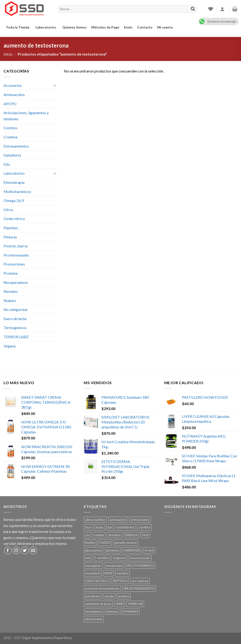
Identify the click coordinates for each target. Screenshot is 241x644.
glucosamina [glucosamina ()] (94, 550)
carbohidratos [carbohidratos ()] (125, 527)
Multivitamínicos (17, 191)
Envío (128, 27)
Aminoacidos (14, 95)
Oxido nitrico (14, 219)
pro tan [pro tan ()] (109, 596)
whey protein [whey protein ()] (94, 619)
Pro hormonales (16, 255)
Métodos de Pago (105, 27)
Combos (10, 128)
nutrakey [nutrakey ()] (123, 573)
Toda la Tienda (18, 27)
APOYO (10, 104)
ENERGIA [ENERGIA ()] (131, 535)
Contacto (145, 27)
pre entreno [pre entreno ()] (93, 596)
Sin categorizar (16, 309)
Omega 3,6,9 (14, 200)
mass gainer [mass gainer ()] (93, 566)
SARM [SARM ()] (120, 604)
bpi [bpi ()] (110, 527)
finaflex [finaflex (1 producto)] (90, 543)
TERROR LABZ (16, 337)
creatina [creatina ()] (99, 535)
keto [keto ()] (88, 558)
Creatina (10, 137)
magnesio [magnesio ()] (119, 558)
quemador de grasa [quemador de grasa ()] (98, 604)
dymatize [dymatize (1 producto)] (114, 535)
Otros (8, 210)
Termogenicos (15, 328)
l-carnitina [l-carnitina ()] (102, 558)
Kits (7, 164)
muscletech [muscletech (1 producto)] (93, 573)
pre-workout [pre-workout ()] (140, 581)
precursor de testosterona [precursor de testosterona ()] (102, 588)
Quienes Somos (74, 27)
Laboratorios (47, 27)
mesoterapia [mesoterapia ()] (114, 566)
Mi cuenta (165, 27)
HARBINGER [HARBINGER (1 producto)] (132, 550)
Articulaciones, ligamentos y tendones (26, 116)
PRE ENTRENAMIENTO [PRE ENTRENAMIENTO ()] (139, 588)
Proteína (10, 273)
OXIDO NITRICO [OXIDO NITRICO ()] (97, 581)
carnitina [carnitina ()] (145, 527)
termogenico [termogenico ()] (94, 612)
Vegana (10, 346)
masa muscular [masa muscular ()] (140, 558)
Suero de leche (15, 319)
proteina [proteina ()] (124, 596)
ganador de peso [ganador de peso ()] (126, 543)
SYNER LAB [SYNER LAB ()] (135, 604)
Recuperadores (16, 282)
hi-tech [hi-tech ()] (149, 550)
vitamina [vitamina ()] (112, 612)
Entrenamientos (16, 146)
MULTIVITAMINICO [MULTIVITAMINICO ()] (140, 566)
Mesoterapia (14, 182)
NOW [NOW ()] (108, 573)
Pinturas (10, 237)
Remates (11, 291)
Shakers (10, 300)
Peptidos (11, 228)
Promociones (14, 264)
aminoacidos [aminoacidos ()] (118, 520)
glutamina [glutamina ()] (113, 550)
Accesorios (13, 85)
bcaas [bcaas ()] (100, 527)
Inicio (8, 54)
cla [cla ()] (87, 535)
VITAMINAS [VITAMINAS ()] (130, 612)
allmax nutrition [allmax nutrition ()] (95, 520)
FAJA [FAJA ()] (145, 535)
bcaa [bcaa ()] (88, 527)
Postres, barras (16, 246)
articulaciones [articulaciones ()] (140, 520)
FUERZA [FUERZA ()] (105, 543)
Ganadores (12, 155)
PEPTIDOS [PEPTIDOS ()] (120, 581)
